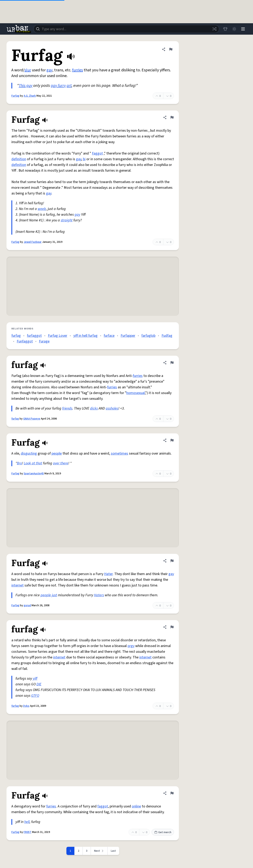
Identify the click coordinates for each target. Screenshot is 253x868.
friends (67, 408)
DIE (39, 684)
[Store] (225, 29)
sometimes (119, 453)
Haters (99, 595)
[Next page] (99, 851)
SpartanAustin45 (34, 474)
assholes (112, 408)
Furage (44, 341)
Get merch (163, 832)
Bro (19, 463)
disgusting (29, 453)
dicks (94, 408)
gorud (27, 605)
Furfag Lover (58, 336)
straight (67, 220)
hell (27, 822)
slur (28, 70)
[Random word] (214, 29)
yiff (35, 679)
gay (49, 70)
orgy (131, 646)
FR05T (27, 832)
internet (18, 585)
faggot (103, 806)
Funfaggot (25, 341)
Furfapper (128, 336)
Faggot (97, 153)
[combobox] (126, 29)
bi (84, 159)
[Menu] (243, 29)
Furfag (15, 96)
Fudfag (167, 336)
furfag (16, 336)
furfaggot (34, 336)
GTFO (35, 696)
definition (19, 159)
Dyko (26, 706)
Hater (108, 574)
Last (113, 851)
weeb (42, 209)
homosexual (136, 393)
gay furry (58, 86)
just (54, 595)
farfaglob (148, 336)
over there (61, 463)
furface (109, 336)
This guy (26, 86)
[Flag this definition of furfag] (172, 363)
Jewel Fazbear (33, 242)
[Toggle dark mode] (234, 29)
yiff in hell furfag (85, 336)
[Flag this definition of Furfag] (171, 49)
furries (78, 70)
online (136, 806)
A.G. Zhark (30, 96)
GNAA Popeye (32, 419)
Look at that (33, 463)
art (69, 86)
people (57, 453)
